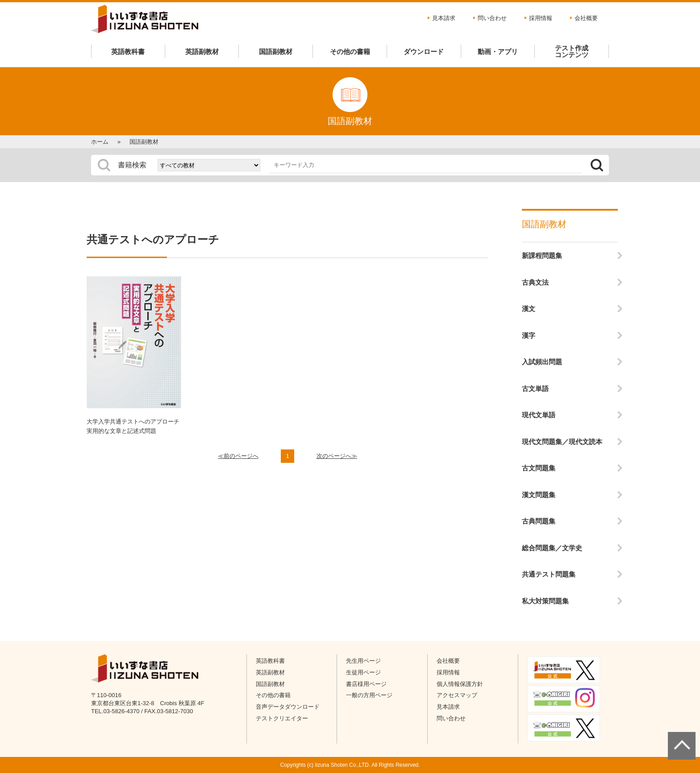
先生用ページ (363, 661)
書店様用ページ (366, 684)
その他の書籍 (350, 52)
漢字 (529, 335)
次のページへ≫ (337, 456)
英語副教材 (202, 52)
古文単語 (535, 389)
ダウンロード (424, 52)
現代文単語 (539, 415)
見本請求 (444, 18)
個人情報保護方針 (460, 684)
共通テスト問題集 (549, 574)
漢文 (529, 309)
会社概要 (586, 18)
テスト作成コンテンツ (572, 51)
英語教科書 (128, 52)
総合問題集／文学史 (552, 548)
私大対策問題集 (545, 601)
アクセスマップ (457, 695)
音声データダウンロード (288, 707)
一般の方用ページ (369, 695)
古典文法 (535, 282)
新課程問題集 (542, 256)
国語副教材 (276, 52)
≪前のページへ (238, 456)
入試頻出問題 (542, 362)
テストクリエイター (282, 718)
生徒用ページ (363, 672)
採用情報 (541, 18)
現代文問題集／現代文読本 (562, 442)
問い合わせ (492, 18)
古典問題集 (539, 521)
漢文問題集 (539, 495)
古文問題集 (539, 468)
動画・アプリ (498, 52)
